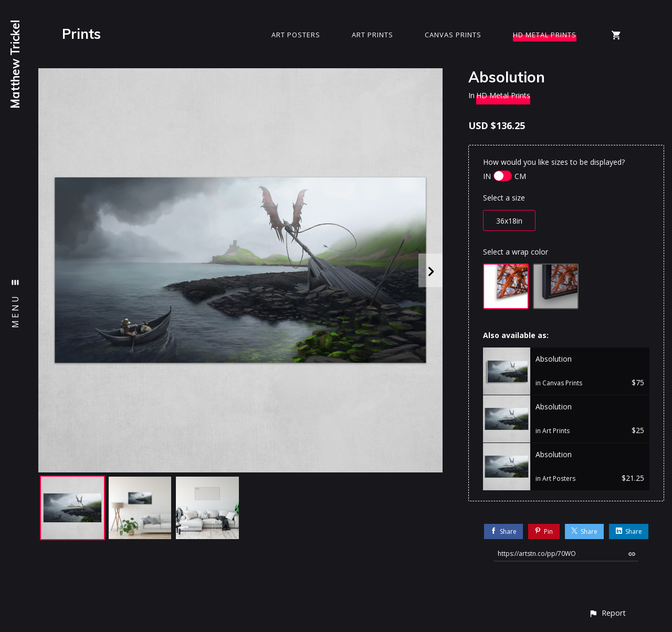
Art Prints (372, 35)
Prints (81, 34)
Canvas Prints (453, 35)
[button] (607, 613)
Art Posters (296, 35)
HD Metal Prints (545, 35)
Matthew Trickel (15, 64)
